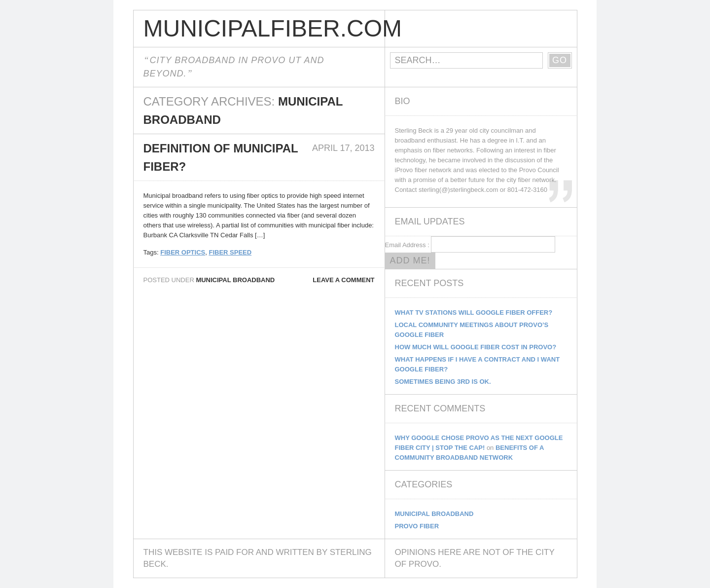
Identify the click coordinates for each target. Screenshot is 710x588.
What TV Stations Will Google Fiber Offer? (474, 312)
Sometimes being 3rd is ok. (443, 382)
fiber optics (183, 252)
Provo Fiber (417, 526)
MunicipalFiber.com (264, 28)
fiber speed (230, 252)
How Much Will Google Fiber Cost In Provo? (476, 347)
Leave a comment (343, 280)
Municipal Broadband (235, 280)
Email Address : (407, 245)
